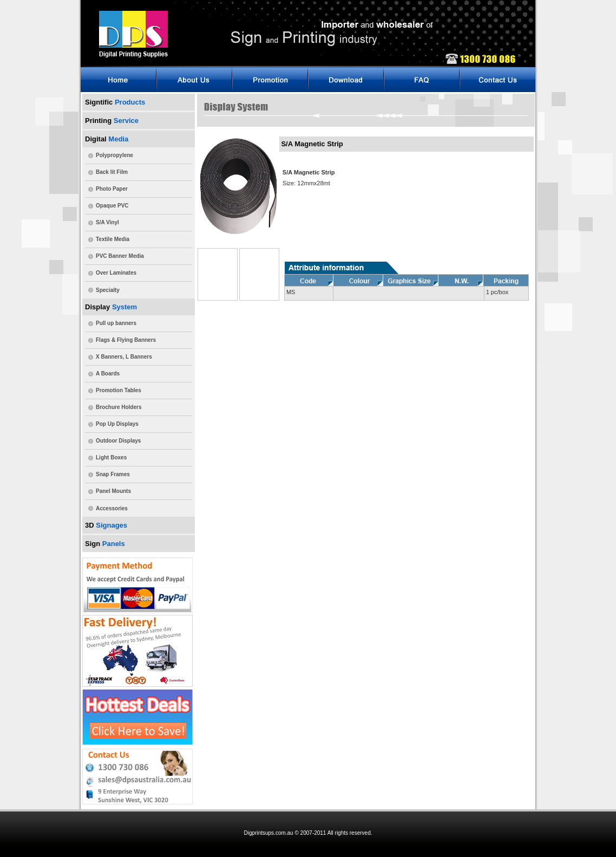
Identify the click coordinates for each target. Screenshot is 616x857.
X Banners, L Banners (124, 357)
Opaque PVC (112, 206)
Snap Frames (113, 474)
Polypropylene (114, 155)
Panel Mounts (113, 491)
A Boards (108, 374)
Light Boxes (111, 457)
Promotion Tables (119, 390)
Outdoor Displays (118, 441)
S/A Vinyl (107, 222)
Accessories (112, 508)
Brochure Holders (119, 407)
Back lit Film (112, 172)
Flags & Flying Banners (126, 340)
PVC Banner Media (120, 256)
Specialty (108, 290)
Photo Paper (112, 189)
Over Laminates (116, 273)
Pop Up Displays (117, 424)
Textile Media (113, 239)
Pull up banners (116, 323)
